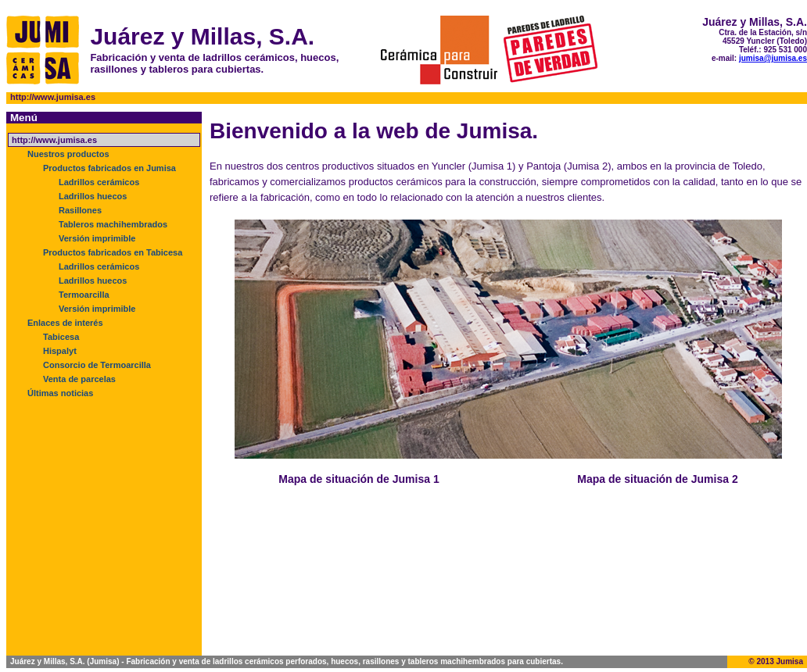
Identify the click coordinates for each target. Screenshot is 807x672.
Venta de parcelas (79, 379)
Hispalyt (60, 351)
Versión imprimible (97, 238)
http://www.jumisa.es (54, 140)
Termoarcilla (84, 295)
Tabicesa (61, 337)
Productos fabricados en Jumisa (109, 168)
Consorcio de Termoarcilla (97, 365)
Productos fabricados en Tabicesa (113, 252)
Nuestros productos (68, 154)
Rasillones (80, 210)
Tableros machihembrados (113, 224)
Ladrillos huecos (93, 196)
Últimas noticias (60, 393)
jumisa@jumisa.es (773, 58)
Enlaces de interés (65, 323)
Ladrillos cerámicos (99, 182)
